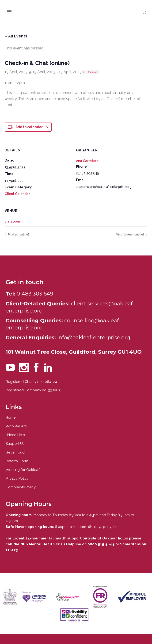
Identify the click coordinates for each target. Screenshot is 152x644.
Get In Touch (16, 452)
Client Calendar (17, 194)
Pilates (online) (18, 235)
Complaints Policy (21, 487)
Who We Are (16, 426)
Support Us (15, 444)
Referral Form (17, 461)
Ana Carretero (87, 161)
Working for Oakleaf (23, 470)
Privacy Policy (17, 478)
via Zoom (12, 221)
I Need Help (15, 435)
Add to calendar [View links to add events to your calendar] (29, 127)
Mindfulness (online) (130, 235)
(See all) (93, 72)
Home (11, 417)
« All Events (16, 36)
